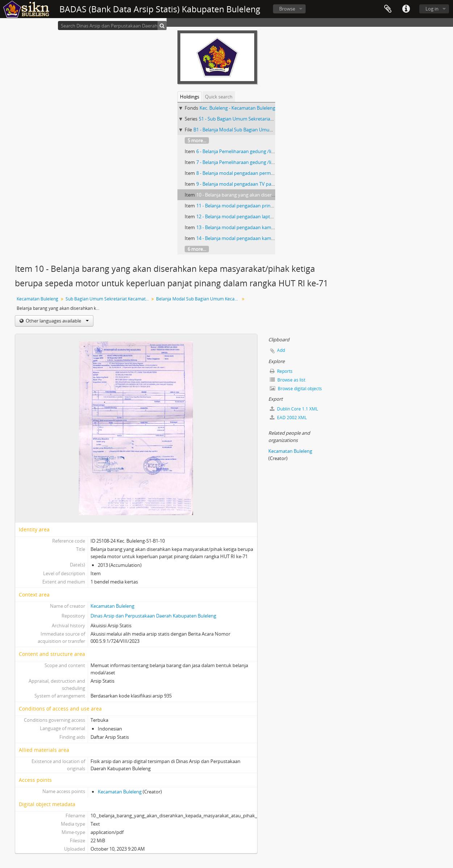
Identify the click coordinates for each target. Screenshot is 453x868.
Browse (287, 9)
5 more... (197, 140)
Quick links (406, 9)
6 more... (197, 249)
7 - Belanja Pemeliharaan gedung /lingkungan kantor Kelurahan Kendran (274, 162)
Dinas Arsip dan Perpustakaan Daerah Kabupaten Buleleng (153, 616)
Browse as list (288, 380)
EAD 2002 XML (288, 418)
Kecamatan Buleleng (37, 299)
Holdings (190, 97)
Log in (432, 9)
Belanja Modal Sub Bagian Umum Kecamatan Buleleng (199, 299)
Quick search (219, 97)
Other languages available (57, 321)
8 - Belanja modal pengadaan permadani (240, 173)
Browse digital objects (296, 389)
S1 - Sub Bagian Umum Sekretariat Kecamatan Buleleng (258, 119)
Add (281, 350)
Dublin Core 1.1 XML (294, 409)
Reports (281, 371)
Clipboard (388, 9)
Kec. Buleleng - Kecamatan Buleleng (237, 108)
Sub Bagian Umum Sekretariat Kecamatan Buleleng (108, 299)
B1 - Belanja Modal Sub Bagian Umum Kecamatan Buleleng (256, 130)
